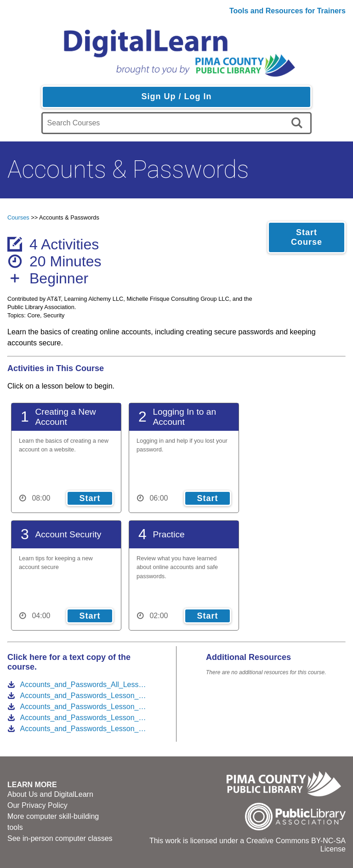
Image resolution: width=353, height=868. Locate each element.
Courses (18, 217)
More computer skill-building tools (53, 822)
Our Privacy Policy (37, 805)
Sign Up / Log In (176, 96)
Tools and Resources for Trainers (288, 11)
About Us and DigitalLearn (50, 794)
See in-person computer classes (60, 838)
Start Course (307, 237)
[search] (299, 123)
